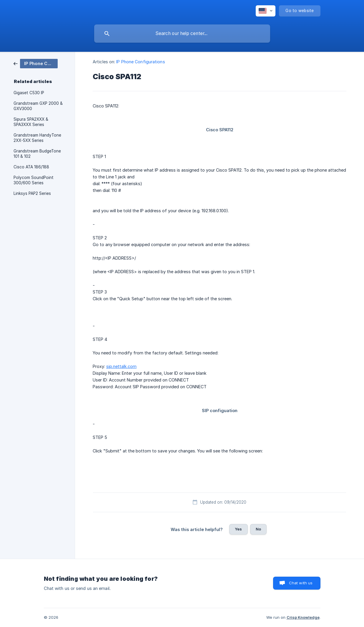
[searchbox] (182, 34)
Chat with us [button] (301, 583)
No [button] (258, 529)
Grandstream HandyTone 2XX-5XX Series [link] (37, 138)
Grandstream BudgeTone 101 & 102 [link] (37, 154)
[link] (36, 63)
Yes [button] (238, 529)
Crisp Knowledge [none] (303, 617)
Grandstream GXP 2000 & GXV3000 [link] (38, 106)
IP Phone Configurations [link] (141, 62)
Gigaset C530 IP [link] (29, 93)
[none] (266, 11)
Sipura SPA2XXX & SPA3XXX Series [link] (31, 122)
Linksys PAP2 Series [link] (32, 193)
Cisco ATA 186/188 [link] (31, 167)
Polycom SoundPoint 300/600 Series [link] (34, 180)
